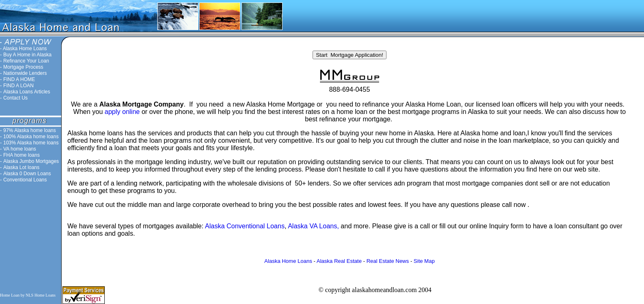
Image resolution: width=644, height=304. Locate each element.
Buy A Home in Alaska (27, 55)
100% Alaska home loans (31, 137)
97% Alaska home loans (30, 130)
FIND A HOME (19, 79)
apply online (122, 112)
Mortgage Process (23, 67)
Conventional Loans (25, 180)
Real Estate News (388, 261)
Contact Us (15, 98)
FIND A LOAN (18, 86)
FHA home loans (22, 155)
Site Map (424, 261)
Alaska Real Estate (339, 261)
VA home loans (20, 149)
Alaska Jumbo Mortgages (31, 161)
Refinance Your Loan (26, 61)
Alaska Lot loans (21, 167)
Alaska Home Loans (25, 49)
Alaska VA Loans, (314, 226)
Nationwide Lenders (25, 73)
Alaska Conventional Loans (245, 226)
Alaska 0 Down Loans (27, 174)
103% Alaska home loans (31, 143)
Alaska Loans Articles (27, 92)
